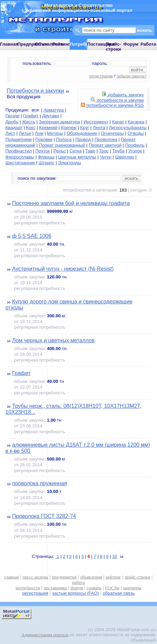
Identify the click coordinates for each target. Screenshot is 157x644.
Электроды (69, 163)
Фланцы (46, 157)
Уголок (135, 151)
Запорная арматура (59, 122)
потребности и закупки (117, 100)
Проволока (106, 139)
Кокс (31, 128)
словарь (94, 588)
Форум (131, 44)
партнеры (132, 588)
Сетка (75, 151)
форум (77, 588)
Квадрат (14, 128)
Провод (83, 139)
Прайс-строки (113, 47)
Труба (118, 151)
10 (115, 556)
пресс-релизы (36, 577)
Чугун (105, 157)
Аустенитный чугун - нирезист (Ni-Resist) (63, 269)
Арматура (54, 110)
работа (78, 582)
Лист (10, 133)
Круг (85, 128)
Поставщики (101, 44)
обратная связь (119, 593)
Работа (148, 44)
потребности (28, 588)
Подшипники (19, 139)
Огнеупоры (112, 133)
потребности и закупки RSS (112, 105)
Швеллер (124, 157)
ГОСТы (112, 588)
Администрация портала (45, 635)
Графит (31, 116)
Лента (99, 128)
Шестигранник (20, 163)
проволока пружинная (40, 483)
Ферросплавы (20, 157)
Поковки (44, 139)
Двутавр (51, 116)
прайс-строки (137, 577)
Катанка (136, 122)
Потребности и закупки (35, 91)
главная (12, 577)
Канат (118, 122)
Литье (25, 133)
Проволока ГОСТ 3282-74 (44, 516)
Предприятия (32, 44)
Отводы (135, 133)
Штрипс (46, 163)
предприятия (64, 577)
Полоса (64, 139)
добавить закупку (123, 95)
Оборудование (82, 133)
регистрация (101, 76)
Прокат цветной (105, 145)
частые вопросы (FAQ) (75, 593)
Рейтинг (61, 44)
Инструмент (96, 122)
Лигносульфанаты (128, 128)
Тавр (90, 151)
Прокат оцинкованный (62, 145)
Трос (104, 151)
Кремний (48, 128)
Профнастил (19, 151)
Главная (9, 44)
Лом (39, 133)
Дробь (12, 122)
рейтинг (113, 577)
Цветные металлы (77, 157)
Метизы (55, 133)
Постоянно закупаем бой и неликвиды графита (71, 203)
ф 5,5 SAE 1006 (32, 236)
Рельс (60, 151)
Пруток (43, 151)
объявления (91, 577)
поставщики (55, 588)
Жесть (28, 122)
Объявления (49, 44)
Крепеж (69, 128)
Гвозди (12, 116)
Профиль (135, 145)
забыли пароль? (132, 76)
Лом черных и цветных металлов (53, 340)
